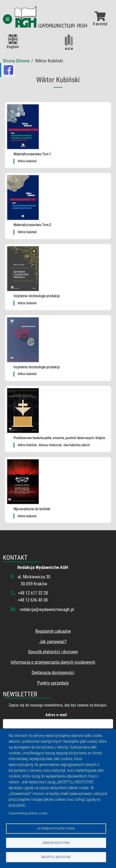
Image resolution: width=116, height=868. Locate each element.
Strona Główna (16, 61)
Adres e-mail (56, 715)
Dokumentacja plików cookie (28, 813)
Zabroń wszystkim (56, 843)
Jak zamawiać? (53, 642)
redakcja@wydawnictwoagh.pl (47, 609)
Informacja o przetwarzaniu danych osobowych (53, 662)
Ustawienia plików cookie (56, 828)
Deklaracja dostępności (53, 673)
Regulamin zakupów (53, 631)
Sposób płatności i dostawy (53, 652)
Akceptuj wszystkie (56, 857)
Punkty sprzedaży (53, 683)
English (13, 42)
